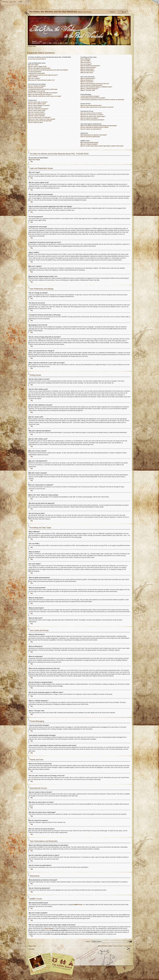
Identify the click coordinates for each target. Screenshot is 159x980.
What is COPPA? (33, 77)
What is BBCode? (86, 59)
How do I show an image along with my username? (43, 93)
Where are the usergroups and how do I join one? (95, 84)
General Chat (36, 43)
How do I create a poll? (35, 107)
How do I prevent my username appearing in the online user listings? (48, 70)
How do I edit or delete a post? (37, 104)
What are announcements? (88, 67)
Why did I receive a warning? (36, 116)
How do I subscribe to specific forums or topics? (95, 127)
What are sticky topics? (87, 69)
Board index (79, 31)
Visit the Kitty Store (125, 969)
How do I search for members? (89, 118)
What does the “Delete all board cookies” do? (41, 80)
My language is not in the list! (37, 91)
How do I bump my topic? (36, 122)
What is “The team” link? (88, 90)
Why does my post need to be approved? (40, 121)
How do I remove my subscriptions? (91, 129)
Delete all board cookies (105, 946)
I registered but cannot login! (37, 73)
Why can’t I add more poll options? (38, 109)
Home (5, 2)
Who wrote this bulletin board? (89, 142)
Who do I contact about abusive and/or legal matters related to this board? (102, 146)
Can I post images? (86, 64)
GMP (66, 43)
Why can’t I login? (33, 65)
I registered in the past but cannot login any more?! (43, 75)
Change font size (13, 2)
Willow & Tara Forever (62, 963)
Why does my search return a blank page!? (93, 116)
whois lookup (49, 928)
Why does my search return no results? (92, 115)
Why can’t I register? (34, 78)
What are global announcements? (90, 66)
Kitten (44, 43)
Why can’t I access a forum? (36, 112)
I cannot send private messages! (90, 96)
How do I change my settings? (37, 86)
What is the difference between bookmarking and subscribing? (99, 126)
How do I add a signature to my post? (39, 105)
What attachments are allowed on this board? (94, 135)
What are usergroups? (87, 82)
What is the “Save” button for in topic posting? (42, 119)
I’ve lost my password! (35, 72)
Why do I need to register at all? (37, 66)
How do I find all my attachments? (90, 137)
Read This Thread (34, 160)
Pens (56, 43)
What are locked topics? (88, 71)
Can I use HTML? (85, 61)
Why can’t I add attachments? (37, 114)
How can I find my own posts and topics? (92, 120)
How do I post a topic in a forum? (38, 102)
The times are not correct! (36, 88)
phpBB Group (78, 904)
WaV (50, 43)
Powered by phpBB (68, 978)
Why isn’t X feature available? (89, 144)
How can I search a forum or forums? (91, 113)
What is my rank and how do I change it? (40, 94)
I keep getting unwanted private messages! (93, 98)
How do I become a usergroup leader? (91, 85)
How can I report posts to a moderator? (39, 117)
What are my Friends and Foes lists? (91, 105)
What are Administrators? (88, 78)
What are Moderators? (87, 80)
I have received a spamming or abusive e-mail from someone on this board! (102, 100)
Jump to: (88, 941)
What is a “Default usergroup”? (90, 89)
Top (32, 162)
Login (40, 41)
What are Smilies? (86, 62)
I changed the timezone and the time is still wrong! (43, 89)
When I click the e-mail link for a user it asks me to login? (45, 96)
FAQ (20, 2)
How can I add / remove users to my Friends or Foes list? (97, 107)
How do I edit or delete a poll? (37, 111)
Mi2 (61, 43)
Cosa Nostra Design (84, 979)
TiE (71, 43)
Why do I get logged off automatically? (39, 68)
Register (35, 41)
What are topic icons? (87, 73)
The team (32, 949)
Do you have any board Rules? (37, 59)
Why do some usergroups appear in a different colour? (96, 87)
